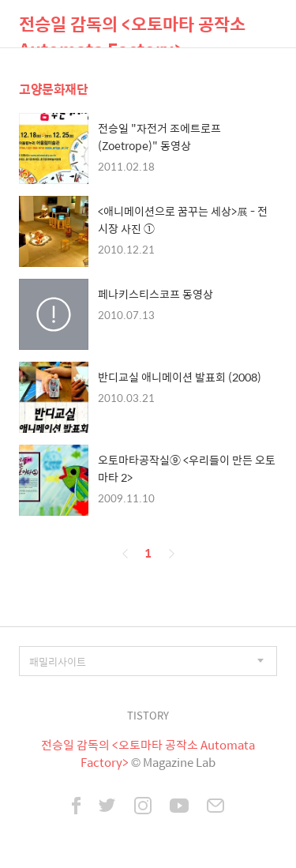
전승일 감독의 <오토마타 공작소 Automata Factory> (132, 29)
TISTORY (148, 715)
